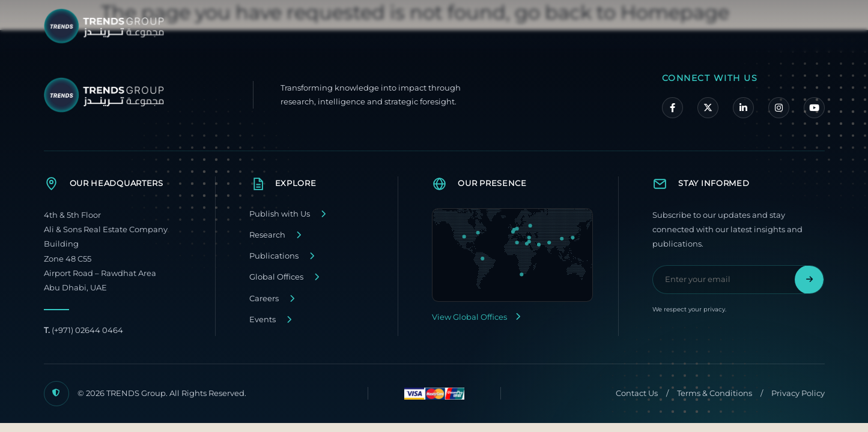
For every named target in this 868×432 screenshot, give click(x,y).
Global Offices (276, 277)
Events (263, 319)
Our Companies (605, 25)
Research (267, 235)
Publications (274, 256)
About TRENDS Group (491, 25)
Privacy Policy (798, 393)
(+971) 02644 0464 (83, 330)
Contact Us (637, 393)
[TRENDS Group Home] (107, 26)
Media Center (700, 25)
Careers (264, 298)
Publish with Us (280, 214)
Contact (772, 25)
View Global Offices (476, 317)
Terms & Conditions (715, 393)
